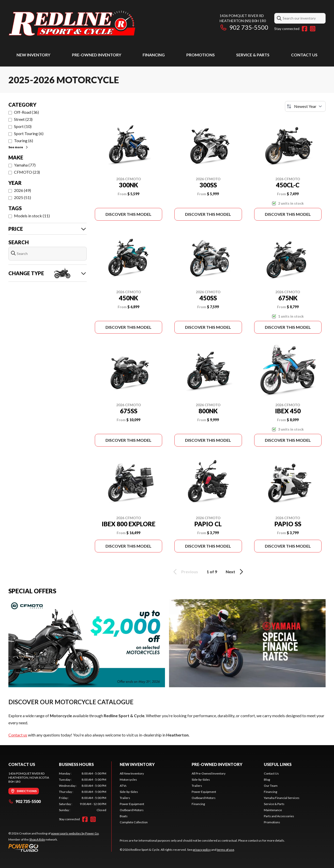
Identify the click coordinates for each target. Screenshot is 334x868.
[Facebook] (305, 29)
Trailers (125, 798)
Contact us (18, 735)
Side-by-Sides (129, 792)
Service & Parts (253, 55)
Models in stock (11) (32, 216)
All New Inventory (132, 773)
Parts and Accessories (279, 816)
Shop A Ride (37, 839)
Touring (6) (24, 141)
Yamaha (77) (25, 165)
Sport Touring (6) (29, 133)
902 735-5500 (244, 27)
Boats (124, 816)
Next (235, 572)
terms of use (225, 850)
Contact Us (304, 55)
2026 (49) (22, 190)
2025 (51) (22, 197)
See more (18, 147)
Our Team (271, 786)
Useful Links (278, 764)
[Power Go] (54, 848)
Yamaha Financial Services (282, 798)
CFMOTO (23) (27, 172)
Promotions (201, 55)
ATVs (123, 786)
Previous (185, 572)
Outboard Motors (132, 810)
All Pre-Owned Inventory (209, 773)
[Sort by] (305, 106)
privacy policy (202, 850)
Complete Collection (134, 822)
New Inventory (33, 55)
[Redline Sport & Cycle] (72, 24)
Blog (267, 780)
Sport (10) (23, 126)
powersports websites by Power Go (75, 833)
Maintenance (273, 810)
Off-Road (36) (26, 112)
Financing (154, 55)
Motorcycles (128, 780)
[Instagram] (313, 29)
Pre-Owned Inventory (97, 55)
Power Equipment (132, 804)
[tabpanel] (83, 792)
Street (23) (23, 119)
